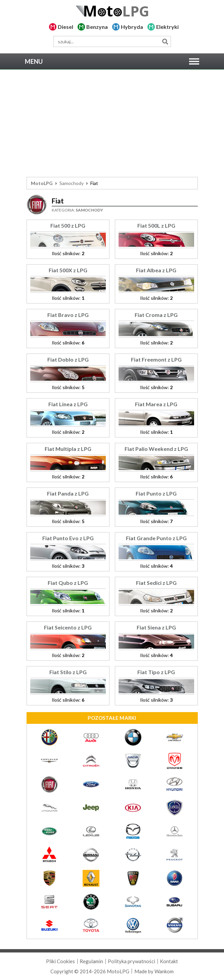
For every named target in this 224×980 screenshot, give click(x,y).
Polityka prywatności (131, 961)
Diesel (65, 27)
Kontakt (169, 961)
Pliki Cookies (60, 961)
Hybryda (132, 27)
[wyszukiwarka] (112, 41)
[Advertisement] (112, 123)
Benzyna (97, 27)
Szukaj (165, 41)
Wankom (164, 971)
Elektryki (167, 27)
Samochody (72, 183)
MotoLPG (42, 183)
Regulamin (91, 961)
